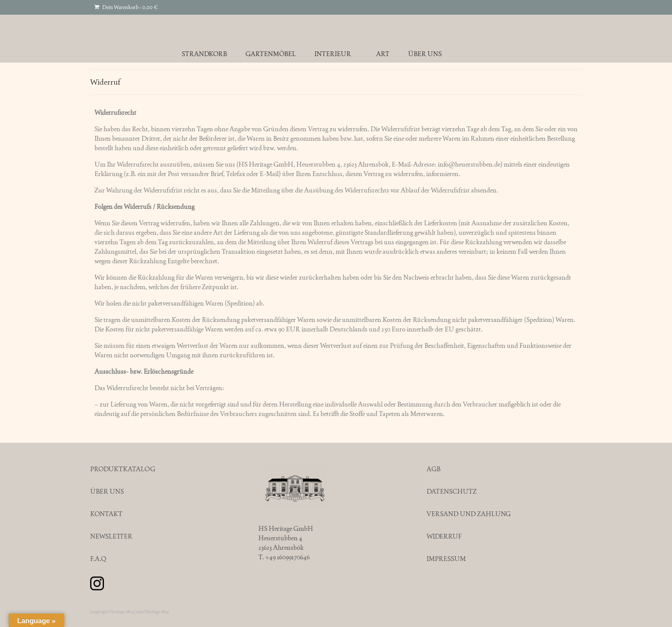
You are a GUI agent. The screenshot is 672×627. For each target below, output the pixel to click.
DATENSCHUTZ (452, 491)
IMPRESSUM (446, 559)
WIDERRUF (444, 536)
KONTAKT (106, 514)
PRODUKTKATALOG (123, 469)
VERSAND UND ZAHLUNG (469, 514)
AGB (433, 469)
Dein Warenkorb (126, 7)
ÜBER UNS (107, 491)
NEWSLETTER (111, 536)
